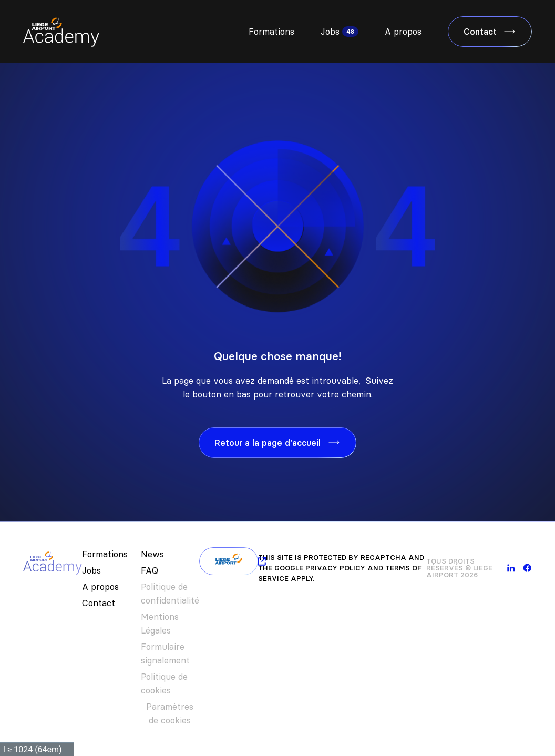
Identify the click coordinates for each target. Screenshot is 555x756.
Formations (271, 32)
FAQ (150, 570)
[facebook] (527, 568)
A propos (403, 32)
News (152, 554)
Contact (99, 603)
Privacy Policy (335, 568)
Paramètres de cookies (170, 713)
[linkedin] (511, 568)
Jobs (330, 32)
